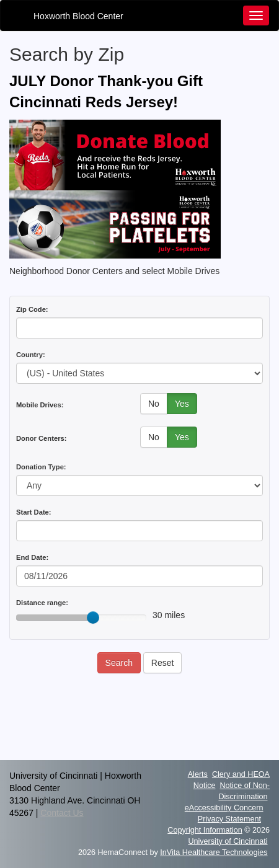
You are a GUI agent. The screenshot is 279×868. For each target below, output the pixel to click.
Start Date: (34, 512)
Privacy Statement (229, 819)
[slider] (93, 618)
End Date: (32, 557)
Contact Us (62, 813)
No (154, 404)
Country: (31, 355)
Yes (182, 404)
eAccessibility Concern (224, 808)
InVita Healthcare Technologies (214, 852)
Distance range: (42, 603)
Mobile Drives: (40, 405)
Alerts (198, 774)
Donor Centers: (41, 438)
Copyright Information (205, 830)
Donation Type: (41, 467)
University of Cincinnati (228, 841)
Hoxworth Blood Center (78, 16)
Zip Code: (32, 309)
